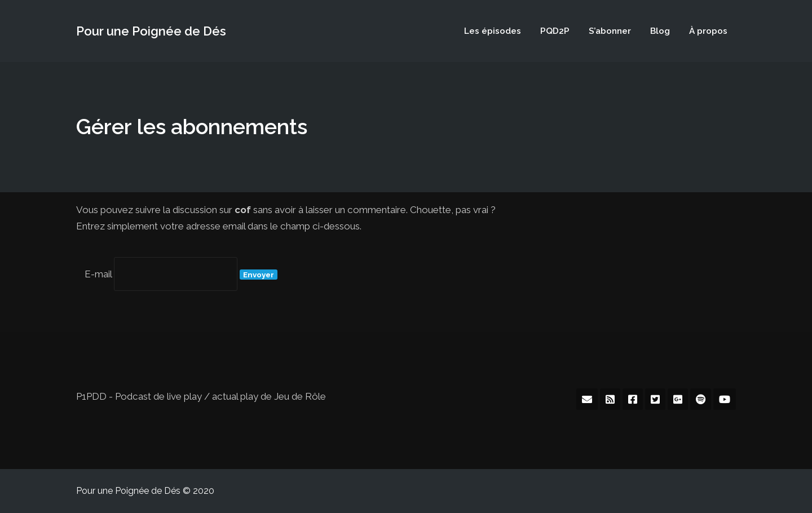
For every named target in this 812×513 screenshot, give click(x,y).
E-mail (98, 274)
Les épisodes (493, 31)
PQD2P (555, 31)
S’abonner (610, 31)
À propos (708, 31)
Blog (660, 31)
